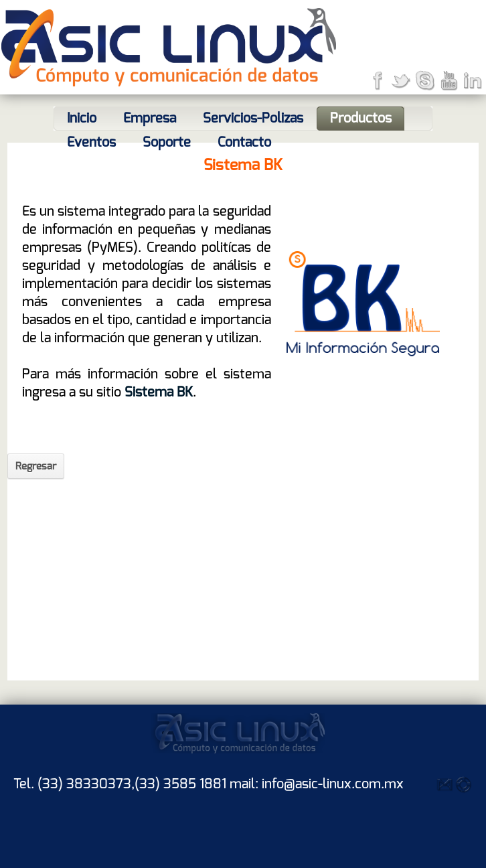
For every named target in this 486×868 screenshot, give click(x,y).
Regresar (36, 466)
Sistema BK (157, 392)
